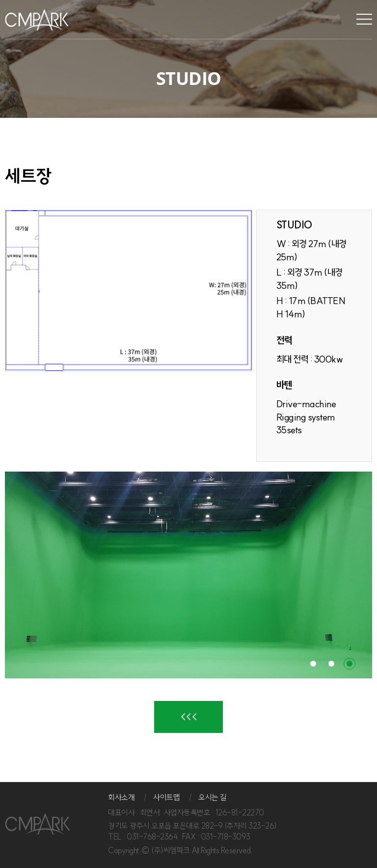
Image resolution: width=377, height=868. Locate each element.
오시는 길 (213, 797)
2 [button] (331, 664)
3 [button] (350, 664)
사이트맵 (166, 797)
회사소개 (121, 797)
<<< (189, 717)
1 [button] (313, 664)
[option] (188, 575)
